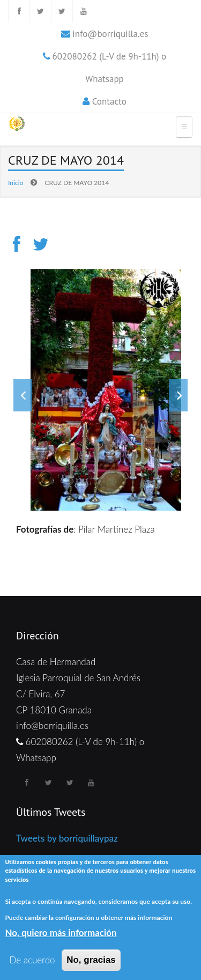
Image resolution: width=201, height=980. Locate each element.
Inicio (16, 183)
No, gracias (91, 960)
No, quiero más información (61, 933)
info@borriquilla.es (110, 34)
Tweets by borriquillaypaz (67, 838)
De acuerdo (32, 960)
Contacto (109, 101)
